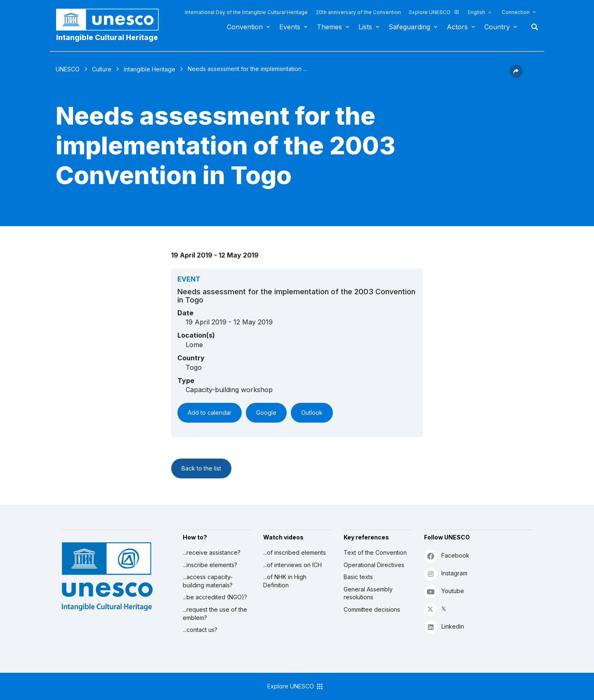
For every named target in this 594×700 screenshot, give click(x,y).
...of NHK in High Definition (285, 581)
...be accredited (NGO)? (215, 597)
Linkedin (444, 627)
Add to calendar (210, 413)
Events (290, 27)
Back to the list (201, 468)
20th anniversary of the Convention (358, 12)
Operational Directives (374, 565)
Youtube (444, 591)
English (476, 12)
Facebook (447, 556)
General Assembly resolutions (368, 593)
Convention (245, 27)
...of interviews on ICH (292, 565)
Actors (457, 27)
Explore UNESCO (434, 12)
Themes (329, 27)
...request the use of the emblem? (215, 614)
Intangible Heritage (150, 69)
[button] (516, 76)
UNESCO (68, 69)
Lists (365, 27)
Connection (516, 12)
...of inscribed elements (295, 552)
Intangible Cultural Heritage (107, 37)
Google (266, 413)
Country (497, 27)
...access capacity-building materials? (208, 581)
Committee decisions (372, 609)
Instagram (446, 573)
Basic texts (358, 577)
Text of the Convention (375, 552)
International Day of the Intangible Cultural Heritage (246, 12)
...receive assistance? (212, 552)
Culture (102, 69)
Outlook (312, 413)
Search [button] (532, 27)
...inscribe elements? (210, 565)
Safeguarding (409, 27)
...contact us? (200, 630)
